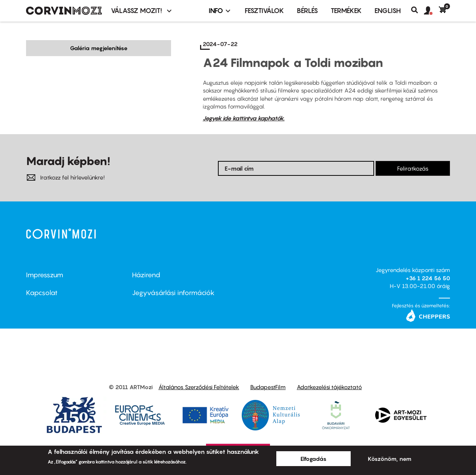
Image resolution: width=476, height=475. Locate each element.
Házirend (146, 275)
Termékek (346, 11)
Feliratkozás (413, 168)
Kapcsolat (42, 293)
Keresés (417, 10)
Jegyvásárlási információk (173, 293)
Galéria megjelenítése (99, 48)
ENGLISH (388, 11)
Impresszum (45, 275)
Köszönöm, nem (390, 459)
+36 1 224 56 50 (428, 278)
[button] (431, 11)
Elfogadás (313, 459)
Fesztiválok (264, 11)
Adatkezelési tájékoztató (329, 387)
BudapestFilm (268, 387)
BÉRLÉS (307, 11)
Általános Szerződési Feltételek (199, 387)
